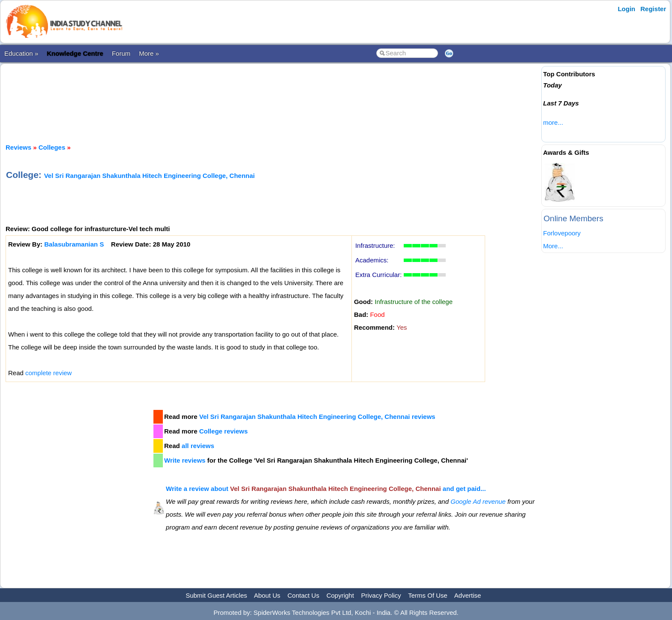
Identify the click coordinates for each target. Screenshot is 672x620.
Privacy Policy (381, 595)
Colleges (52, 147)
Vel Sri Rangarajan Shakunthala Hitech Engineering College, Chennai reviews (317, 417)
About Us (267, 595)
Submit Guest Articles (216, 595)
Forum (121, 53)
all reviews (198, 446)
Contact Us (303, 595)
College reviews (223, 431)
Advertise (468, 595)
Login (626, 9)
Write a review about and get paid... (326, 489)
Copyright (340, 595)
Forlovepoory (562, 233)
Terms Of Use (428, 595)
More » (149, 53)
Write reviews (185, 460)
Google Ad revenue (478, 501)
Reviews (18, 147)
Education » (21, 53)
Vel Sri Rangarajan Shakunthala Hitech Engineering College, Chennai (150, 176)
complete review (48, 373)
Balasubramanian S (74, 244)
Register (653, 9)
